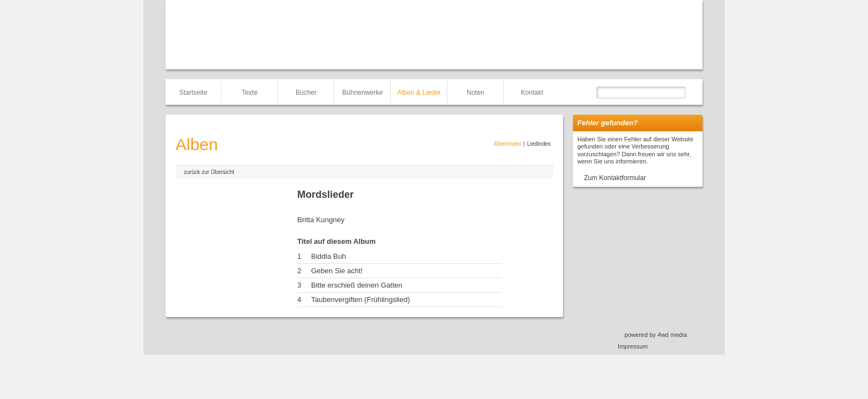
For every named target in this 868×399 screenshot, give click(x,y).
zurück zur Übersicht (209, 172)
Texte (250, 93)
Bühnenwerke (362, 93)
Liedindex (539, 144)
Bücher (306, 93)
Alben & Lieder (419, 93)
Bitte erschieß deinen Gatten (357, 285)
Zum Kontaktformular (615, 178)
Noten (476, 93)
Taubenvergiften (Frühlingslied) (360, 300)
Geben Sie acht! (337, 271)
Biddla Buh (329, 256)
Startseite (193, 93)
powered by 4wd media (656, 335)
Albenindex (507, 144)
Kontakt (532, 93)
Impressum (633, 346)
